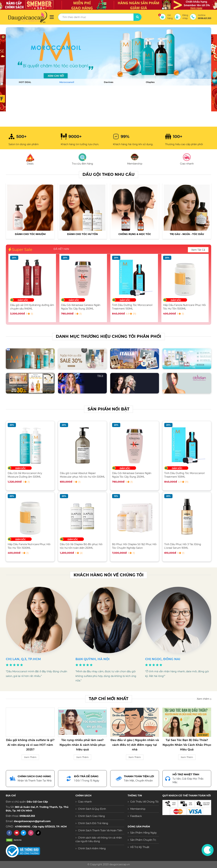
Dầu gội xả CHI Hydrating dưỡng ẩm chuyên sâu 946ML (83, 307)
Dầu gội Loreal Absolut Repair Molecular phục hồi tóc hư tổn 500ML (82, 475)
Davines (109, 82)
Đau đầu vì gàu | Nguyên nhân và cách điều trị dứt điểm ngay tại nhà (187, 745)
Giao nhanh (85, 802)
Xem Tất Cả (198, 250)
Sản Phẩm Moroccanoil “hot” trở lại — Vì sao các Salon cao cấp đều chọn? (30, 745)
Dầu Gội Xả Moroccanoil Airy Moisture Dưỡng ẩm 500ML (27, 307)
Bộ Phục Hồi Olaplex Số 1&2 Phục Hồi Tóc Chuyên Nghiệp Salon (134, 546)
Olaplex (150, 82)
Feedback (136, 816)
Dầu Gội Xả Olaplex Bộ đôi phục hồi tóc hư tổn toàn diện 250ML (81, 546)
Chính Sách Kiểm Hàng (92, 848)
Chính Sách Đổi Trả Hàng (93, 823)
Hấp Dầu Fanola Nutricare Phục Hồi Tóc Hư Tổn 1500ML (29, 546)
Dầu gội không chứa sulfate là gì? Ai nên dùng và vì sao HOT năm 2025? (82, 745)
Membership (138, 809)
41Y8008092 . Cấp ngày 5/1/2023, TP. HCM (41, 827)
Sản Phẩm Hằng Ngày (143, 833)
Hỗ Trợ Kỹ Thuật (140, 847)
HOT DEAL (25, 82)
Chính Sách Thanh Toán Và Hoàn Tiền (100, 830)
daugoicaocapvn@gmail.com (32, 821)
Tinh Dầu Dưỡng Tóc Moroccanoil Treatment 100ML (183, 307)
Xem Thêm (30, 757)
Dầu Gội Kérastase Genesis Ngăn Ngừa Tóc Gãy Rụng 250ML (132, 307)
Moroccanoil (67, 82)
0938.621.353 (27, 816)
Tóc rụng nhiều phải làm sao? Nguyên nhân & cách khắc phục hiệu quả (135, 745)
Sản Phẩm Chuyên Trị (143, 840)
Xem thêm (204, 699)
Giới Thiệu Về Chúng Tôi (144, 802)
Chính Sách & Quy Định (92, 809)
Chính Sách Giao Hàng (91, 816)
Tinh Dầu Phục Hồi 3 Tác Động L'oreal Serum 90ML (183, 546)
